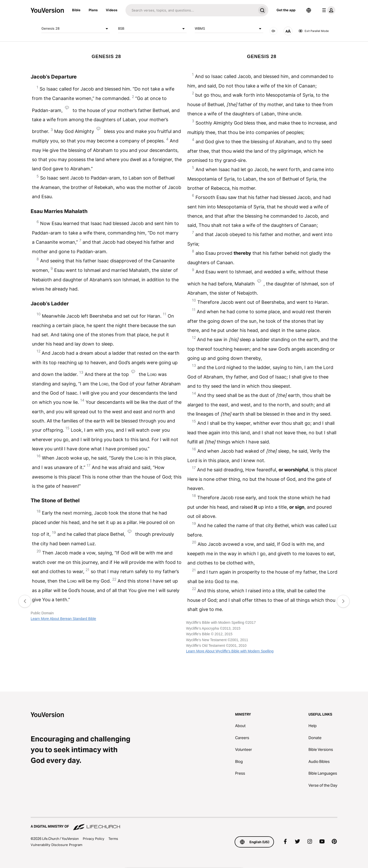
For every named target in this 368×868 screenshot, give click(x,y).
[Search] (191, 10)
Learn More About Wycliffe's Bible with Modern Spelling (230, 651)
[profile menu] (328, 10)
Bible (76, 10)
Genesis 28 (76, 29)
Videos (112, 10)
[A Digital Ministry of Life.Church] (184, 824)
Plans (93, 10)
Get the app (286, 10)
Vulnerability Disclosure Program (56, 845)
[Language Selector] (309, 10)
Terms (113, 839)
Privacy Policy (94, 839)
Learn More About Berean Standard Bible (63, 619)
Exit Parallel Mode (314, 31)
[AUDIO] (273, 31)
